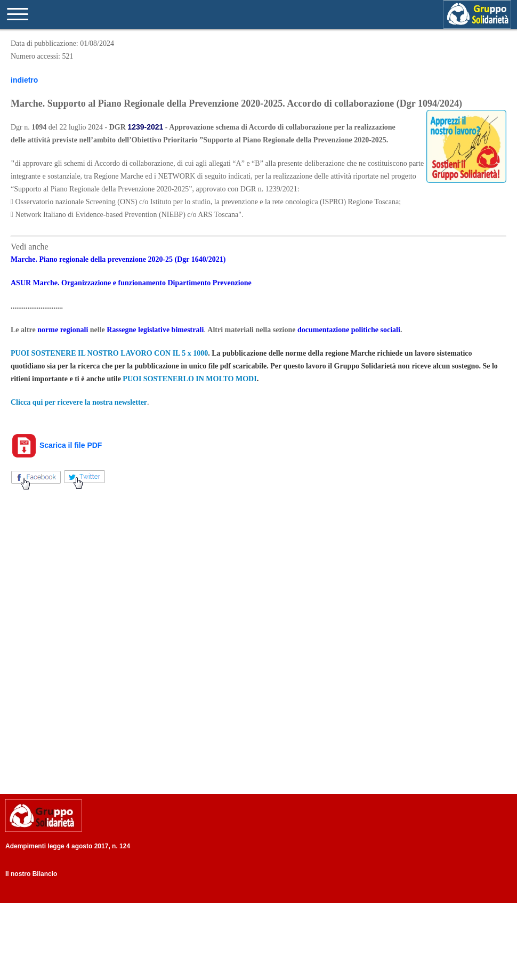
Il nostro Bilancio (31, 874)
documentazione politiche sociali (349, 330)
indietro (24, 80)
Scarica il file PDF (56, 445)
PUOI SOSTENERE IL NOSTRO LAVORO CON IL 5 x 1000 (109, 353)
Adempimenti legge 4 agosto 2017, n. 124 (68, 846)
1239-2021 (145, 127)
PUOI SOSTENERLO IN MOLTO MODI (189, 379)
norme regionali (63, 330)
